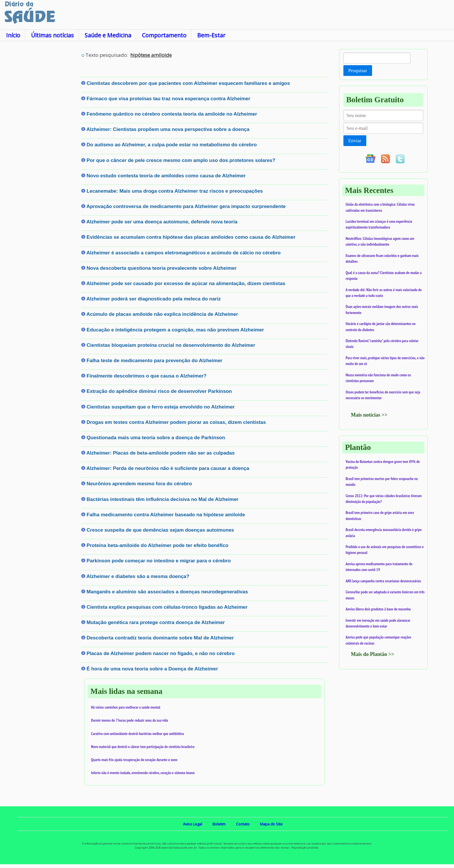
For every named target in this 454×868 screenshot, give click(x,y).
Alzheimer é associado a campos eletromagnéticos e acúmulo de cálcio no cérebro (183, 253)
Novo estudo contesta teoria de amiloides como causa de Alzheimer (166, 176)
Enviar (355, 141)
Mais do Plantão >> (373, 654)
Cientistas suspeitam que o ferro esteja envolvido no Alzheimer (161, 407)
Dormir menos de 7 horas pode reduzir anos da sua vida (129, 720)
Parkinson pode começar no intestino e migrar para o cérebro (159, 561)
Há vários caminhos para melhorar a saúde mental (126, 707)
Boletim (219, 824)
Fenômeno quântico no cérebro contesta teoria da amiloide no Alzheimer (172, 114)
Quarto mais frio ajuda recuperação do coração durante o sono (134, 760)
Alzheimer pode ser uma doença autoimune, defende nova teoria (162, 222)
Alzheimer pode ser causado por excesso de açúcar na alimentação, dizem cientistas (186, 283)
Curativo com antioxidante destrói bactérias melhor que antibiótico (137, 734)
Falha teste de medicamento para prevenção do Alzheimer (154, 361)
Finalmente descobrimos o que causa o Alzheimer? (147, 376)
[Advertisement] (41, 136)
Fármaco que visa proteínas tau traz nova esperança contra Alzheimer (168, 99)
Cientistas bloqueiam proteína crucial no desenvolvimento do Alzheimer (171, 345)
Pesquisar (358, 71)
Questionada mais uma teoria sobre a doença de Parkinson (156, 438)
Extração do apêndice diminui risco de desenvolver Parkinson (159, 391)
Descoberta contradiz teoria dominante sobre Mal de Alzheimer (160, 638)
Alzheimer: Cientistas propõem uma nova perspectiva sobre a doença (168, 129)
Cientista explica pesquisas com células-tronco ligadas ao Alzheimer (167, 607)
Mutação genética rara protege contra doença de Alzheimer (156, 622)
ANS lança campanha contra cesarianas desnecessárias (383, 581)
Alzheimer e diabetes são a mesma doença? (138, 576)
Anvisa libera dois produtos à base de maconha (378, 609)
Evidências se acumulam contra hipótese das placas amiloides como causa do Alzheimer (191, 237)
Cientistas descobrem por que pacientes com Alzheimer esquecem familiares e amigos (188, 83)
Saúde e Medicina (108, 35)
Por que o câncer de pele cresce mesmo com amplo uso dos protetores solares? (181, 160)
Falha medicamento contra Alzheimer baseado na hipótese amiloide (166, 515)
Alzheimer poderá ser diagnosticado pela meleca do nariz (153, 299)
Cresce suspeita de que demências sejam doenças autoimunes (160, 530)
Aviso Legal (193, 824)
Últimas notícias (52, 35)
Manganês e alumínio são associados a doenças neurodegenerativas (167, 592)
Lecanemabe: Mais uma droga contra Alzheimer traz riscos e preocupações (175, 191)
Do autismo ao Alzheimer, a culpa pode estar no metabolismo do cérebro (172, 145)
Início (13, 35)
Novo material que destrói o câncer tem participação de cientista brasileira (143, 747)
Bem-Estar (211, 35)
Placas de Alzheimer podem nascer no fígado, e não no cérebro (161, 653)
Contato (243, 824)
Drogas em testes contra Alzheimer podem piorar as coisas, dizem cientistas (176, 422)
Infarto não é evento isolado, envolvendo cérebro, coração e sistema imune (143, 773)
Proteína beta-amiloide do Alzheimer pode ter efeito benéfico (158, 545)
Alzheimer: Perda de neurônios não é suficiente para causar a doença (168, 468)
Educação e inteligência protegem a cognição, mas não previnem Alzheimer (175, 330)
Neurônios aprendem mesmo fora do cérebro (139, 484)
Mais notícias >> (369, 415)
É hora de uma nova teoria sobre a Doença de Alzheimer (152, 669)
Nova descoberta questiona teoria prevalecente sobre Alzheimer (162, 268)
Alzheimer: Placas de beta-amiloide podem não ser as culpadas (160, 453)
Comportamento (164, 35)
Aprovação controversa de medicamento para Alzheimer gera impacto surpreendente (186, 206)
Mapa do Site (271, 824)
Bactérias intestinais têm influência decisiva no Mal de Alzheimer (163, 499)
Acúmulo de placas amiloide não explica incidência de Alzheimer (162, 314)
